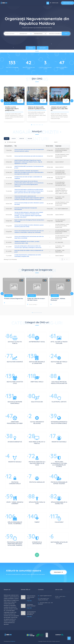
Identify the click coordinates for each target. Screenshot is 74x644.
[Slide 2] (33, 125)
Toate (7, 139)
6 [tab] (38, 313)
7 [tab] (39, 313)
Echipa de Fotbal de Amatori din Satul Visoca (36, 299)
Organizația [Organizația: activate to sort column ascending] (58, 146)
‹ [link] (60, 259)
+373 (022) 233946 (44, 603)
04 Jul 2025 (9, 247)
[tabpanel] (37, 293)
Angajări (30, 139)
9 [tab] (41, 313)
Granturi (22, 139)
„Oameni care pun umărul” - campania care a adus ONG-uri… (59, 109)
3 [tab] (35, 313)
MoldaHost (13, 641)
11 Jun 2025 (9, 256)
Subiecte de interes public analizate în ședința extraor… (37, 108)
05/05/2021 (32, 296)
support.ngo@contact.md (46, 596)
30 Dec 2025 (9, 204)
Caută (66, 34)
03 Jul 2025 (9, 251)
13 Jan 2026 (9, 191)
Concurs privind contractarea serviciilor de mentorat (29, 156)
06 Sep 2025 (9, 221)
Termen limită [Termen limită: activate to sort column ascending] (49, 146)
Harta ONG (62, 596)
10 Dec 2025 (9, 209)
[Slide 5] (38, 125)
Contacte (58, 598)
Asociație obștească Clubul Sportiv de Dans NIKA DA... (31, 613)
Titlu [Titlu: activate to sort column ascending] (16, 146)
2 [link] (65, 259)
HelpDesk (31, 48)
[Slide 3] (35, 125)
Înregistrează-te (68, 3)
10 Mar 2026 (9, 162)
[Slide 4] (36, 125)
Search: (62, 142)
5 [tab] (37, 313)
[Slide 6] (39, 125)
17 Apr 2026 (9, 150)
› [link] (69, 259)
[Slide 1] (32, 125)
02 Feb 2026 (9, 172)
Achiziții (14, 139)
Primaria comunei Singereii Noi (14, 299)
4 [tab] (36, 313)
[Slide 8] (42, 125)
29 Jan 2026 (9, 178)
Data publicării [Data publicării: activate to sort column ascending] (8, 146)
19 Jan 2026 (9, 184)
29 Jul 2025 (9, 242)
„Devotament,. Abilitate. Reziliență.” (58, 299)
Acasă (57, 596)
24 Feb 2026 (9, 167)
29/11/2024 (55, 296)
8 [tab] (40, 313)
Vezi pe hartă (42, 48)
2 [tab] (33, 313)
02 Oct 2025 (9, 215)
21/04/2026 (8, 296)
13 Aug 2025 (9, 226)
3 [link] (67, 259)
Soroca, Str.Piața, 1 (32, 304)
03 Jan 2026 (9, 198)
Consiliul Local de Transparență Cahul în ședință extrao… (12, 109)
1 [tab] (32, 313)
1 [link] (62, 259)
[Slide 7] (41, 125)
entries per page (10, 142)
